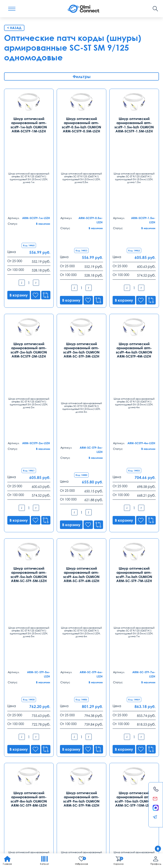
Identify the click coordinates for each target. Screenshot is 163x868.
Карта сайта (61, 840)
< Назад (14, 28)
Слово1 (35, 808)
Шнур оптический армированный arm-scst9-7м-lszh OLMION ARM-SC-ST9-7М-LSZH (134, 408)
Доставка (12, 798)
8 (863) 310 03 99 (65, 766)
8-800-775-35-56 (109, 689)
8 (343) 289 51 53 (17, 766)
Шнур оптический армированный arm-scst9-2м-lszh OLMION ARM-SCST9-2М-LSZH (29, 266)
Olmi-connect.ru (138, 825)
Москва (10, 727)
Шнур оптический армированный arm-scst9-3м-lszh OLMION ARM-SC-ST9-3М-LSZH (81, 266)
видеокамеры (103, 808)
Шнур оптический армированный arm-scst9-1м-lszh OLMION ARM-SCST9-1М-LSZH (29, 125)
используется (134, 812)
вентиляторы (122, 808)
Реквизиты (118, 798)
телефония (59, 812)
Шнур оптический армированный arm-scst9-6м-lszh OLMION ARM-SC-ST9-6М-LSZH (81, 408)
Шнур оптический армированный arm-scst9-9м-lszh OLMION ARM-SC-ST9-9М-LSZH (81, 550)
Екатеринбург (16, 760)
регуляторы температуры (107, 812)
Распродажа (80, 798)
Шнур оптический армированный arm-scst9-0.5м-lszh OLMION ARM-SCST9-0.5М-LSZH (81, 125)
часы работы (141, 808)
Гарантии (46, 798)
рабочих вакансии (16, 808)
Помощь (100, 798)
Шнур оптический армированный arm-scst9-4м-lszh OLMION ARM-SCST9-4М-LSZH (134, 266)
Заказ (61, 798)
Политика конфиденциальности (24, 840)
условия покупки (79, 812)
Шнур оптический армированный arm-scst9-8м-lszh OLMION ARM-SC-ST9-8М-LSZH (29, 550)
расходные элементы (40, 817)
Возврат (136, 798)
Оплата (29, 798)
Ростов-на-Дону (66, 760)
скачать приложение (56, 808)
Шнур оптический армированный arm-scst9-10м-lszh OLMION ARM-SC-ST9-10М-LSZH (134, 550)
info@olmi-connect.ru (21, 749)
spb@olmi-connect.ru (69, 749)
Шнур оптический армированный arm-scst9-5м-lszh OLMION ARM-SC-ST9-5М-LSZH (29, 408)
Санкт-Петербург (67, 727)
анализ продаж (40, 812)
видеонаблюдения (16, 812)
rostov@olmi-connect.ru (71, 782)
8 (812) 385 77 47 (65, 734)
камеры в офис (81, 808)
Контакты (16, 718)
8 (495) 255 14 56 (17, 734)
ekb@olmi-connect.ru (21, 782)
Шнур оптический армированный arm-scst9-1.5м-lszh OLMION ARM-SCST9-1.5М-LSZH (134, 125)
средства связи (14, 817)
